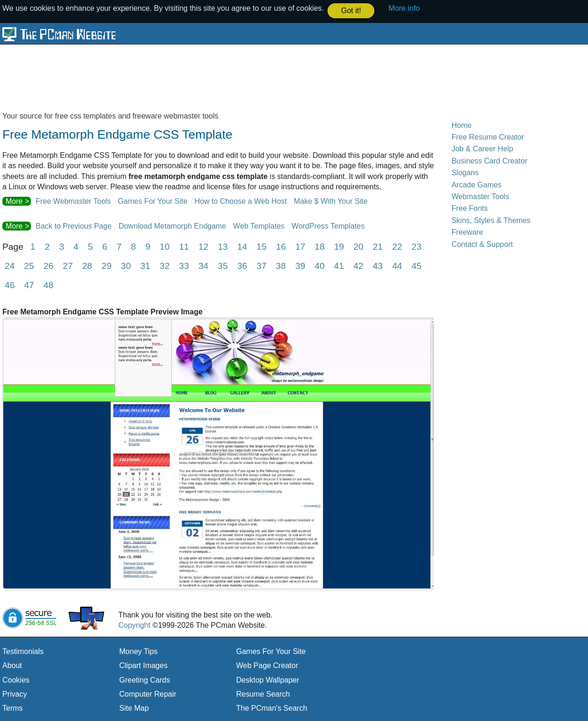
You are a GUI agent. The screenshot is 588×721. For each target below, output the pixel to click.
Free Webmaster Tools (73, 200)
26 (48, 265)
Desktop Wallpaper (268, 679)
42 (358, 265)
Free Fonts (470, 208)
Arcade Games (477, 184)
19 (339, 246)
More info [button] (404, 8)
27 (68, 265)
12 (204, 246)
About (12, 665)
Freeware (468, 232)
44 (397, 265)
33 (184, 265)
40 (320, 265)
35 (223, 265)
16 (281, 246)
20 (358, 246)
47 (29, 285)
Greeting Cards (145, 679)
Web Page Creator (267, 665)
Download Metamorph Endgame (172, 226)
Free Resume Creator (488, 137)
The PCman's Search (272, 708)
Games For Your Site (153, 200)
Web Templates (259, 226)
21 (378, 246)
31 (145, 265)
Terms (13, 708)
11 (184, 246)
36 (242, 265)
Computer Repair (148, 694)
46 (10, 285)
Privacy (15, 694)
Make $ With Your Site (331, 200)
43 (378, 265)
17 (300, 246)
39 (300, 265)
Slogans (465, 172)
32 (165, 265)
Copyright (134, 625)
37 (261, 265)
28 (87, 265)
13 (223, 246)
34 (203, 265)
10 (165, 246)
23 (416, 246)
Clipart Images (144, 665)
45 (416, 265)
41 (339, 265)
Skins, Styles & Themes (491, 219)
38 (281, 265)
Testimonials (23, 651)
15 (262, 246)
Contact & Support (482, 243)
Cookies (16, 679)
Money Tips (139, 651)
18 (320, 246)
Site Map (134, 708)
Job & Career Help (483, 148)
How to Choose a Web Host (241, 200)
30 (126, 265)
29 (107, 265)
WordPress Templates (328, 226)
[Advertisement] (230, 77)
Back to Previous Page (74, 226)
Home (462, 124)
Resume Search (263, 694)
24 (10, 265)
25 (29, 265)
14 (242, 246)
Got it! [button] (351, 11)
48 (48, 285)
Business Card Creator (490, 160)
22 (397, 246)
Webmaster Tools (480, 196)
